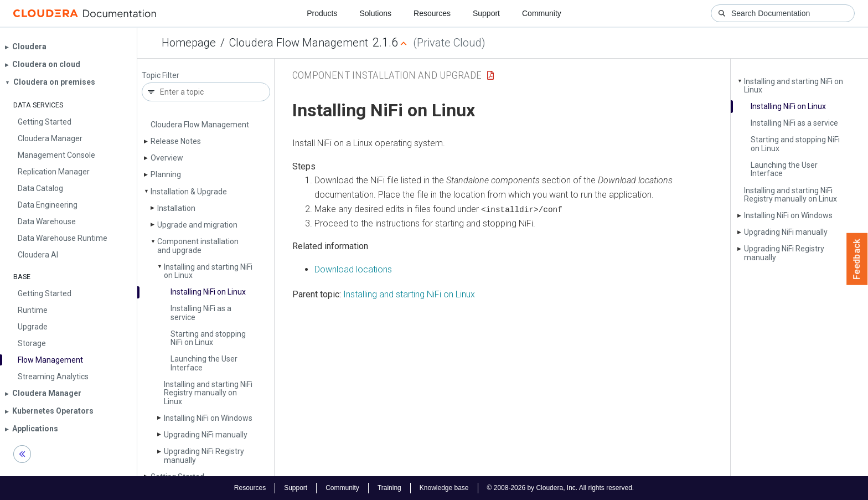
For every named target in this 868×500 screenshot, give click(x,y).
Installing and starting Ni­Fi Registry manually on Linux (208, 393)
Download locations (353, 269)
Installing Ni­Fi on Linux (208, 292)
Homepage (189, 43)
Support (486, 13)
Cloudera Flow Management (299, 43)
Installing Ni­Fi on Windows (208, 418)
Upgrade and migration (197, 225)
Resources (432, 13)
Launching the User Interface (204, 363)
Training (389, 488)
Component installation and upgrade (198, 246)
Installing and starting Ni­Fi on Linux (208, 271)
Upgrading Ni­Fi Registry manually (204, 455)
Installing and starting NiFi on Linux (409, 294)
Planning (166, 174)
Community (542, 13)
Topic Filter (161, 76)
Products (322, 13)
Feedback (857, 259)
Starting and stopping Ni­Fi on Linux (208, 338)
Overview (167, 158)
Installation (176, 208)
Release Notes (176, 141)
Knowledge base (444, 488)
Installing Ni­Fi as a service (201, 313)
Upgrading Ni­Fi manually (206, 435)
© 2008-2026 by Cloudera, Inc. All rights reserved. (561, 488)
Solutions (375, 13)
